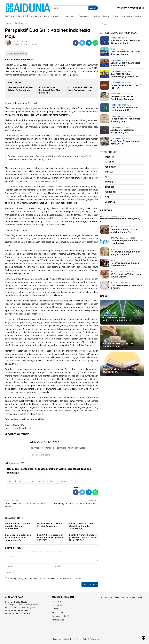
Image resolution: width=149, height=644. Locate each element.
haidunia (109, 157)
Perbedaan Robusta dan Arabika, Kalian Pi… (124, 231)
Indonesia (20, 481)
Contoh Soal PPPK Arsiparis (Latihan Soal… (125, 64)
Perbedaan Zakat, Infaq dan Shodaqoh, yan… (119, 345)
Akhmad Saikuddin (45, 442)
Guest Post (57, 601)
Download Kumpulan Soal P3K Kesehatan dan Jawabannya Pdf (18, 538)
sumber (25, 230)
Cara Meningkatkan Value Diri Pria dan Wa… (127, 242)
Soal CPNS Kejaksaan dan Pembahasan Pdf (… (124, 109)
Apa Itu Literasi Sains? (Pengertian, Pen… (122, 131)
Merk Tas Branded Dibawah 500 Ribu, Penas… (125, 264)
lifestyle (110, 202)
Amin (9, 481)
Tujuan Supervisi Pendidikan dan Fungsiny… (126, 120)
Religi (106, 315)
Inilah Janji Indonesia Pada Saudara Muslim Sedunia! (27, 503)
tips (107, 197)
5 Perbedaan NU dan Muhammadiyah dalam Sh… (118, 319)
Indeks (55, 609)
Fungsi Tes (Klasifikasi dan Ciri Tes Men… (127, 87)
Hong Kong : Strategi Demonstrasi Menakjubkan (76, 502)
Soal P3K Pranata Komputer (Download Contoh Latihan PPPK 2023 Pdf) (83, 538)
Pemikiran (62, 481)
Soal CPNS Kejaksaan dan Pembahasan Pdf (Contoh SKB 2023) (50, 538)
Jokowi (31, 481)
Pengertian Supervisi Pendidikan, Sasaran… (122, 98)
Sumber (32, 103)
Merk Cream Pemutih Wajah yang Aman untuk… (125, 253)
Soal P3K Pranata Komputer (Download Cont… (126, 42)
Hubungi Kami (58, 605)
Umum (113, 49)
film (107, 177)
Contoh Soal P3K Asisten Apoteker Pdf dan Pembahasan (17, 526)
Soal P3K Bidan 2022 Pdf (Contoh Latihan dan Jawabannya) (81, 526)
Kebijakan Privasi (60, 612)
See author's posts (41, 455)
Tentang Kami (58, 620)
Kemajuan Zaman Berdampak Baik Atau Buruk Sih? (50, 90)
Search (93, 8)
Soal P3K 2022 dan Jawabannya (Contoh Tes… (125, 75)
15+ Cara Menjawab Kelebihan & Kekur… (126, 287)
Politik (73, 481)
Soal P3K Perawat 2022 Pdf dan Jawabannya (125, 53)
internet (109, 187)
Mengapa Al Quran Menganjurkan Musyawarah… (121, 371)
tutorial (110, 162)
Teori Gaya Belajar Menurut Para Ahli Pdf (125, 142)
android (109, 182)
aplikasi (109, 172)
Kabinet (42, 481)
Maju (51, 481)
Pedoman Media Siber (62, 616)
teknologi (110, 192)
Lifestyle (104, 216)
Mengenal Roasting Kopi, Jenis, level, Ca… (120, 220)
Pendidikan (115, 38)
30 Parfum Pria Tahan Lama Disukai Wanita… (126, 275)
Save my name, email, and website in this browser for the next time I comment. (45, 578)
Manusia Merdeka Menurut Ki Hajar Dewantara (51, 525)
